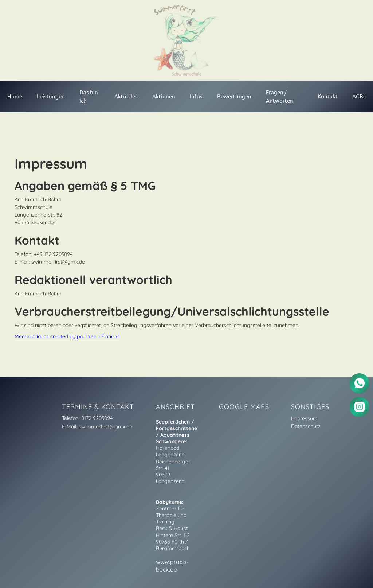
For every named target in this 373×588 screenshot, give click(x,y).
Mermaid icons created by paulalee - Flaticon (67, 336)
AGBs (359, 96)
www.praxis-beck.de (172, 566)
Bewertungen (234, 96)
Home (15, 96)
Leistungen (51, 96)
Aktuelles (126, 96)
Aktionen (164, 96)
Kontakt (328, 96)
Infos (196, 96)
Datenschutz (306, 426)
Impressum (304, 418)
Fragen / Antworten (280, 96)
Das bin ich (89, 96)
